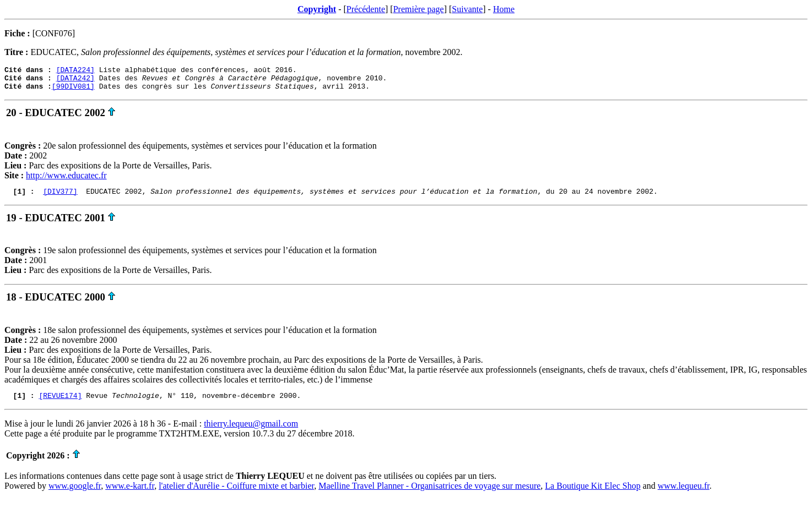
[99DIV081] (73, 91)
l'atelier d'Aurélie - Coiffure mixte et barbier (236, 494)
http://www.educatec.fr (66, 180)
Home (504, 9)
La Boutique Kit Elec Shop (592, 494)
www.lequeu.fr (684, 494)
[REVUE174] (60, 403)
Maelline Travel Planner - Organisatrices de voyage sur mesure (429, 494)
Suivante (467, 9)
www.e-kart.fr (130, 494)
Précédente (366, 9)
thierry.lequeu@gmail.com (251, 432)
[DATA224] (75, 71)
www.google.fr (75, 494)
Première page (419, 9)
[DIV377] (60, 198)
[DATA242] (75, 81)
